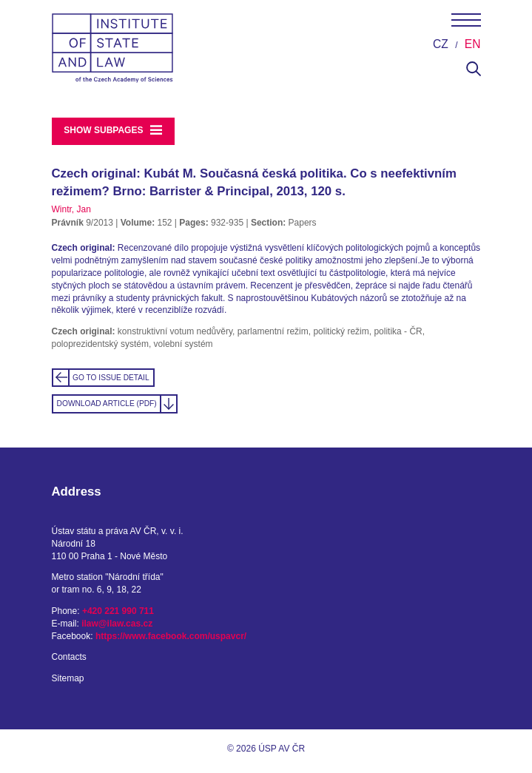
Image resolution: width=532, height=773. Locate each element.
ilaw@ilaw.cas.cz (117, 624)
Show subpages (112, 130)
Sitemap (68, 678)
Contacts (69, 657)
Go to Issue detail (111, 378)
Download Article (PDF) (107, 404)
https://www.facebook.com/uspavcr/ (171, 636)
